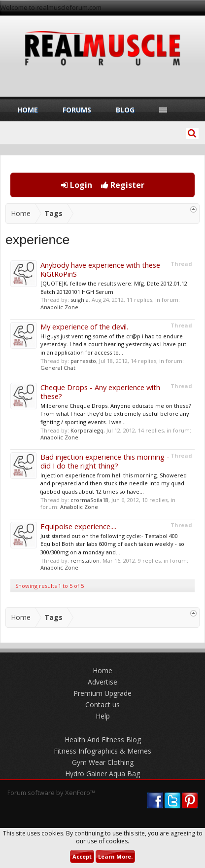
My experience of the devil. (84, 326)
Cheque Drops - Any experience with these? (100, 392)
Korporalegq (87, 430)
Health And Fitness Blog (103, 740)
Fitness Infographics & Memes (102, 751)
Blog (125, 110)
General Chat (58, 368)
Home (28, 110)
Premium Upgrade (102, 693)
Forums (77, 110)
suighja (80, 300)
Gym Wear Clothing (103, 762)
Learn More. (115, 856)
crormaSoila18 (89, 500)
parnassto (83, 361)
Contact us (102, 705)
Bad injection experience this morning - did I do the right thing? (105, 461)
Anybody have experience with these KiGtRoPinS (100, 269)
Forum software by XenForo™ (51, 793)
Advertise (102, 682)
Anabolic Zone (59, 307)
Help (103, 716)
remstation (85, 561)
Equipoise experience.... (78, 526)
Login (77, 185)
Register (123, 185)
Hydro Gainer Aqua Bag (102, 774)
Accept (82, 856)
